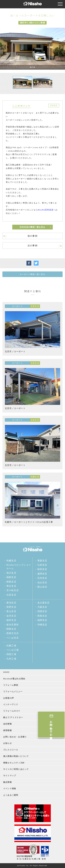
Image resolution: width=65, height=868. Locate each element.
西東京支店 (13, 633)
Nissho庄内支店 (46, 210)
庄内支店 (42, 578)
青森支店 (42, 561)
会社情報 (7, 724)
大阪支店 (42, 607)
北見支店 (11, 595)
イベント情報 (10, 788)
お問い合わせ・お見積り (15, 737)
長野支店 (11, 607)
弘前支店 (42, 565)
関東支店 (11, 629)
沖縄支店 (42, 625)
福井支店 (11, 620)
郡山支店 (42, 587)
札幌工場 (11, 646)
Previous (4, 47)
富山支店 (11, 611)
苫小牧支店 (13, 590)
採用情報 (7, 730)
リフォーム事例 (11, 685)
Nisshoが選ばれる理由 (14, 679)
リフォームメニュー (13, 691)
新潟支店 (11, 603)
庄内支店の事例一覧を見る (32, 227)
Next (61, 47)
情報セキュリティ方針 (14, 763)
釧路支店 (11, 582)
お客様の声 (9, 698)
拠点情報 (7, 782)
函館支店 (11, 577)
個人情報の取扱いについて (16, 756)
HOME (6, 672)
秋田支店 (42, 569)
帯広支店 (11, 586)
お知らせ (7, 743)
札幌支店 (11, 561)
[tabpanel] (32, 49)
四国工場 (11, 654)
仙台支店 (42, 582)
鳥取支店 (42, 616)
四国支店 (42, 611)
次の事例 (32, 246)
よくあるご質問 (11, 795)
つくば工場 (13, 650)
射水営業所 (13, 625)
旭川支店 (11, 573)
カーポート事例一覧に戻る (32, 274)
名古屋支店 (44, 603)
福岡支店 (42, 620)
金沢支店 (11, 616)
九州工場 (11, 659)
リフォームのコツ (12, 711)
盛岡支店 (42, 574)
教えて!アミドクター (13, 717)
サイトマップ (10, 776)
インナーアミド (11, 704)
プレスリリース (11, 750)
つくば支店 (13, 638)
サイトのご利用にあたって (16, 769)
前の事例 (32, 236)
